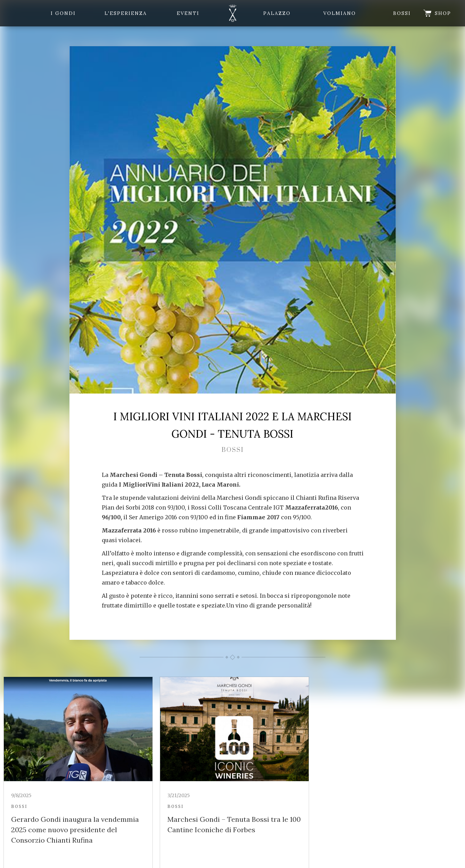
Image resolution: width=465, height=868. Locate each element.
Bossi (402, 13)
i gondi (63, 13)
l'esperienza (126, 13)
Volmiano (340, 13)
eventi (188, 13)
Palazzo (277, 13)
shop (443, 13)
